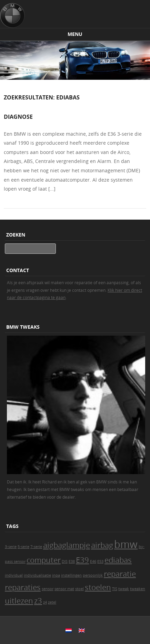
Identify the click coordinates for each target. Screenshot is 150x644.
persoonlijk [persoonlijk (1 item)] (93, 575)
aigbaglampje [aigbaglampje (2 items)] (67, 545)
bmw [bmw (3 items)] (126, 544)
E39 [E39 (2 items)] (82, 560)
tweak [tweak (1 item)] (124, 589)
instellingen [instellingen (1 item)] (71, 575)
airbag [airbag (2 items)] (102, 545)
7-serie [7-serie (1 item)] (36, 547)
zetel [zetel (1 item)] (52, 602)
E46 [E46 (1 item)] (93, 561)
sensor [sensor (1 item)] (48, 589)
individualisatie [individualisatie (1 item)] (37, 575)
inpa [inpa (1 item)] (56, 575)
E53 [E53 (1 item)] (100, 561)
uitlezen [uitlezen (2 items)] (19, 601)
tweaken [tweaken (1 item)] (138, 589)
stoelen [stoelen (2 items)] (98, 587)
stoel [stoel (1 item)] (79, 589)
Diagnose (18, 117)
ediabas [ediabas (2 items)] (118, 560)
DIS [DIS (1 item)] (65, 561)
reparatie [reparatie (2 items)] (120, 574)
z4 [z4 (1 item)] (45, 602)
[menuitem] (69, 630)
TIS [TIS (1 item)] (115, 589)
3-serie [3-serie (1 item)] (11, 547)
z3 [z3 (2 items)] (38, 601)
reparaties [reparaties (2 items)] (23, 587)
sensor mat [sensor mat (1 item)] (64, 589)
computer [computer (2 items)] (44, 560)
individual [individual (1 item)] (14, 575)
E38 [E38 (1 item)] (72, 561)
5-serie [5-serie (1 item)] (23, 547)
